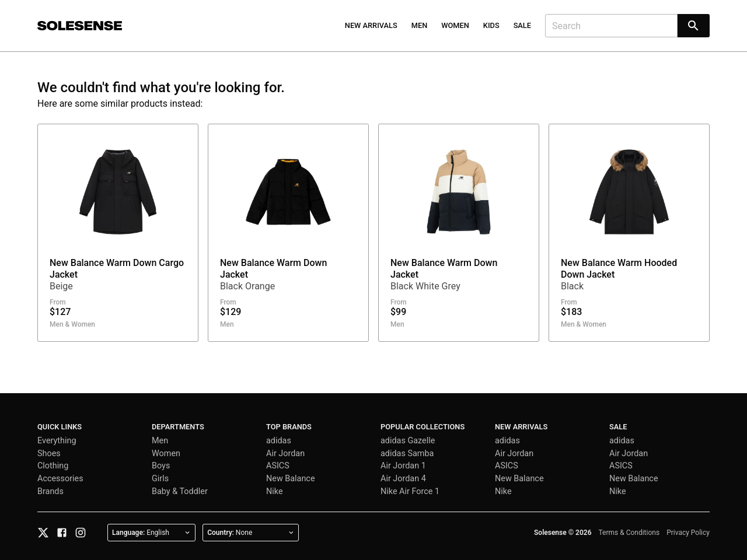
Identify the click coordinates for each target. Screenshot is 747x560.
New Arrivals (371, 25)
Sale (522, 25)
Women (455, 25)
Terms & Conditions (629, 533)
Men (420, 25)
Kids (491, 25)
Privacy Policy (688, 533)
